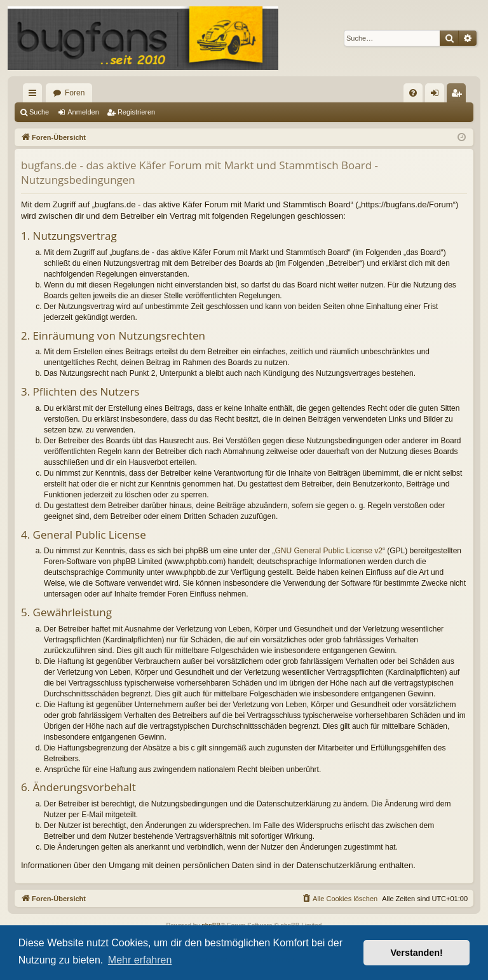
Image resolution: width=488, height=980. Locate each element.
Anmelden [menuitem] (437, 95)
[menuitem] (413, 93)
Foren (75, 93)
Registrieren (136, 112)
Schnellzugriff (35, 95)
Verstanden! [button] (417, 953)
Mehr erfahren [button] (140, 960)
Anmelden (83, 112)
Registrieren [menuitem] (459, 95)
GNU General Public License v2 (329, 551)
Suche (39, 112)
